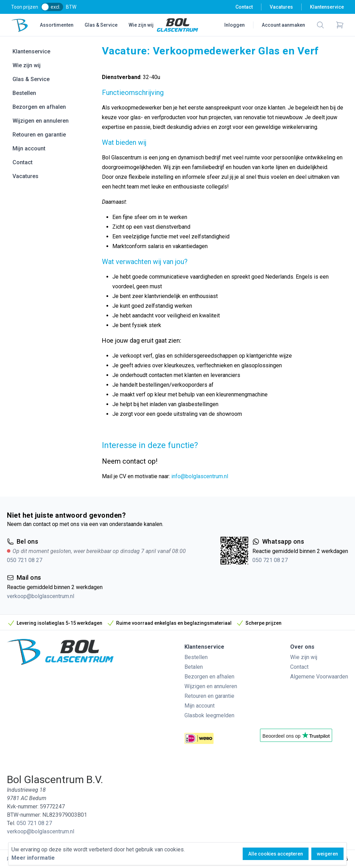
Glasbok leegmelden (209, 715)
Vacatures (281, 7)
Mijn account (29, 148)
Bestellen (24, 93)
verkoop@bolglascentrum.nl (41, 596)
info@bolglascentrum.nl (200, 476)
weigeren (327, 854)
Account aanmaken (283, 25)
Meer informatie (33, 858)
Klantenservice (327, 7)
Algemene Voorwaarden (319, 677)
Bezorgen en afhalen (39, 107)
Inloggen (235, 25)
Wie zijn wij (141, 25)
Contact (244, 7)
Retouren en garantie (39, 135)
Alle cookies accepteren (276, 854)
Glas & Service (101, 25)
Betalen (194, 667)
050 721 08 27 (25, 560)
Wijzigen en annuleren (41, 121)
